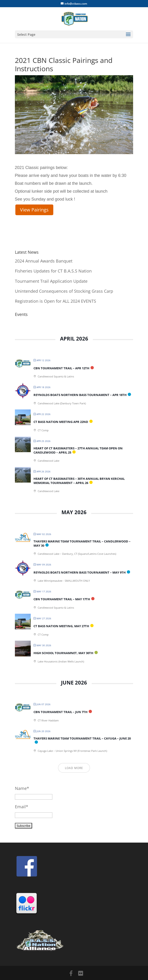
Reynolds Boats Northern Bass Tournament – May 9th (80, 572)
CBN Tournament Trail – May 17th (62, 599)
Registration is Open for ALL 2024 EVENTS (55, 301)
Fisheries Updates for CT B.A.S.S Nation (53, 271)
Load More (74, 768)
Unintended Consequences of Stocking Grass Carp (64, 291)
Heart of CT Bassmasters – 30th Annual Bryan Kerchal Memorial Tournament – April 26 (79, 481)
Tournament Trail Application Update (51, 281)
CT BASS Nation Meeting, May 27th (61, 626)
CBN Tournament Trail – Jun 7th (61, 712)
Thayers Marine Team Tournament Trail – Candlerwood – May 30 (82, 543)
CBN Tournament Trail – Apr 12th (61, 368)
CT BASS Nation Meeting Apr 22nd (61, 422)
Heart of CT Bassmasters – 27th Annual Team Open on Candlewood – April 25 (78, 450)
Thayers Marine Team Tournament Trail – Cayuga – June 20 (82, 738)
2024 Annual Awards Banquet (44, 261)
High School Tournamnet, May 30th (63, 653)
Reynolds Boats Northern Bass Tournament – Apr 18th (80, 395)
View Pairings (34, 210)
